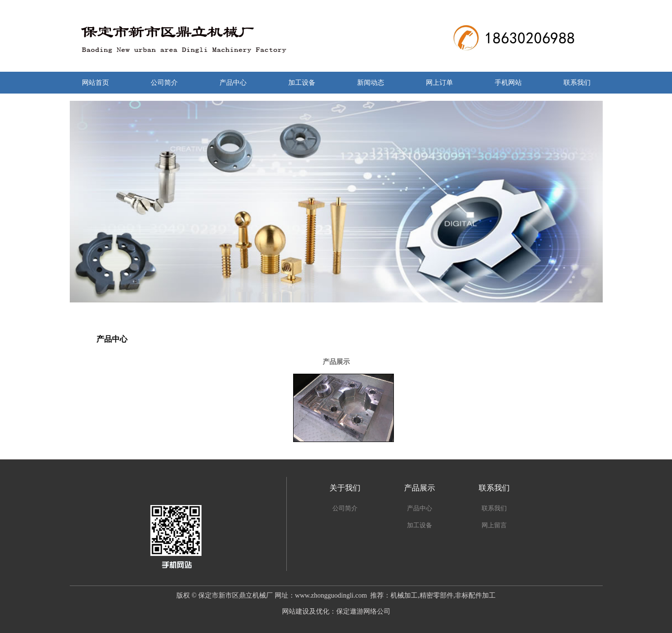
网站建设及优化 (306, 611)
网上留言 (494, 525)
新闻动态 (371, 83)
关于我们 (345, 488)
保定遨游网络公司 (363, 611)
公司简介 (164, 83)
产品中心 (233, 83)
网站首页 (95, 83)
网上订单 (439, 83)
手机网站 (508, 83)
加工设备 (302, 83)
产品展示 (420, 488)
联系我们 (577, 83)
